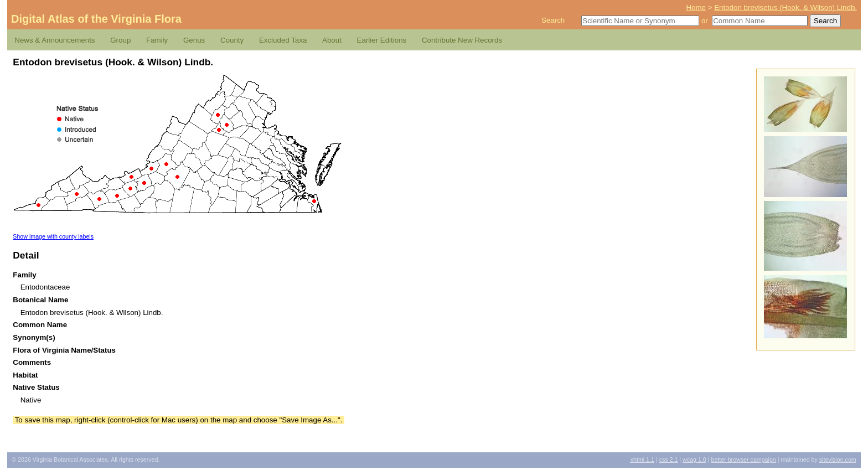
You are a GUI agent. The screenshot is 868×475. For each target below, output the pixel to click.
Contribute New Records (462, 40)
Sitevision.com (838, 459)
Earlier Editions (382, 40)
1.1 (642, 459)
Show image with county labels (53, 236)
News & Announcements (55, 40)
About (332, 40)
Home (696, 7)
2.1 (669, 459)
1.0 (694, 459)
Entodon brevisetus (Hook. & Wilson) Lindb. (786, 7)
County (232, 40)
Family (157, 40)
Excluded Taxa (283, 40)
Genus (194, 40)
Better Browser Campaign (743, 459)
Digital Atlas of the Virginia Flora (96, 19)
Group (120, 40)
